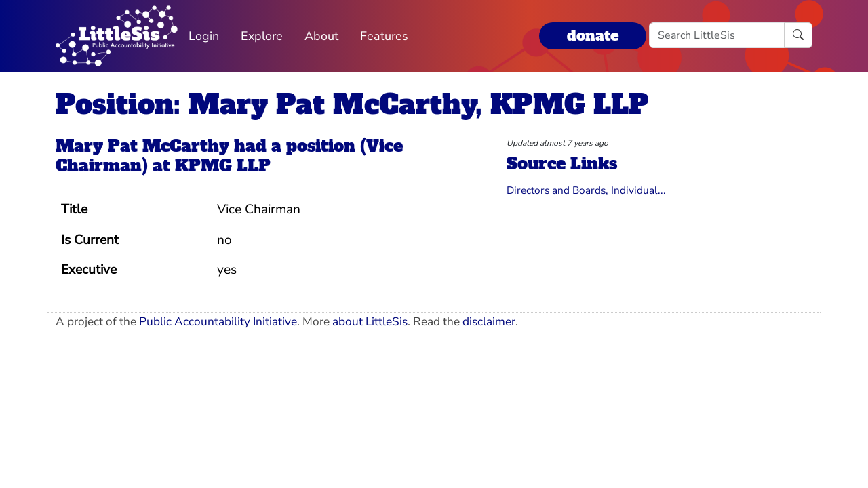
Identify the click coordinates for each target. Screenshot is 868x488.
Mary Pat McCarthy (142, 146)
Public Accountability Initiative (218, 322)
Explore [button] (262, 36)
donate (593, 36)
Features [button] (384, 36)
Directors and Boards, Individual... (586, 190)
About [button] (321, 36)
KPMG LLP (223, 166)
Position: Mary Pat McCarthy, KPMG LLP (352, 104)
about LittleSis (370, 322)
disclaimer (489, 322)
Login (204, 36)
